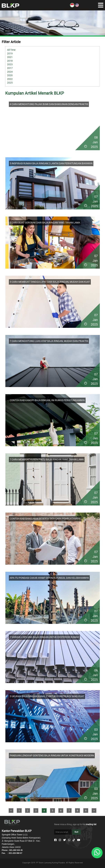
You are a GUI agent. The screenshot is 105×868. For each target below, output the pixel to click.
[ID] (72, 6)
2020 (10, 75)
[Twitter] (65, 840)
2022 (10, 79)
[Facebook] (55, 840)
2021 (10, 57)
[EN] (77, 6)
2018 (10, 61)
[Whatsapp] (69, 840)
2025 (10, 83)
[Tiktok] (74, 840)
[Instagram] (60, 840)
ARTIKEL (8, 31)
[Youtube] (79, 840)
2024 (10, 72)
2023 (10, 64)
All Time (11, 50)
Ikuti (76, 832)
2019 (10, 53)
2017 (10, 68)
